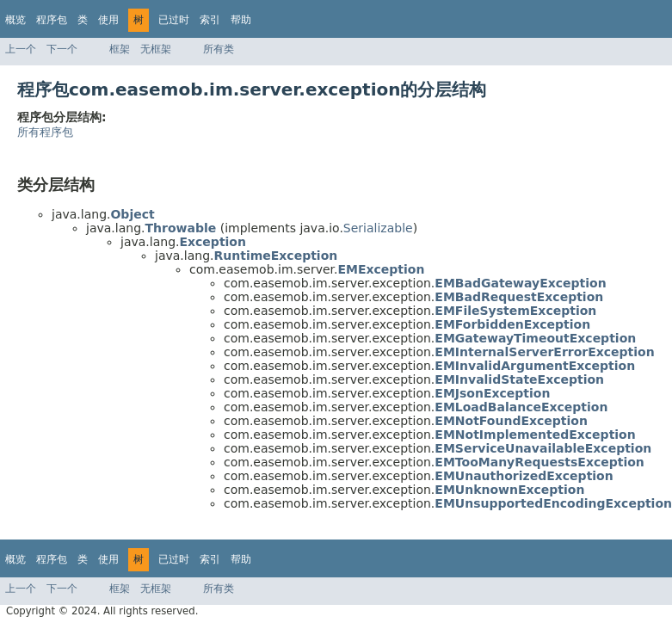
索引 (210, 20)
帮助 (241, 20)
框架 (120, 49)
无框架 (156, 49)
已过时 (174, 20)
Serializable (378, 228)
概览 (15, 20)
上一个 (21, 49)
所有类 (219, 49)
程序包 (52, 20)
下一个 (62, 49)
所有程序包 (45, 132)
